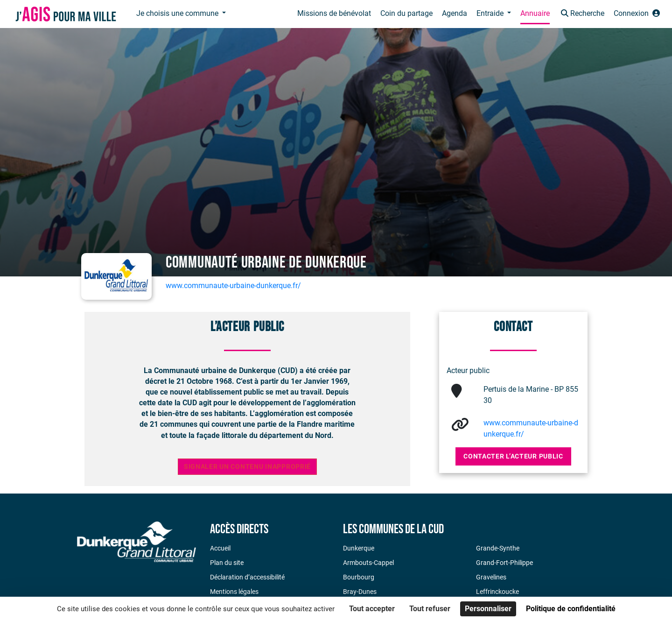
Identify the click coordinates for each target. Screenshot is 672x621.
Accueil (220, 548)
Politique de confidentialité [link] (571, 609)
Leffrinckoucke (497, 592)
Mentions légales (234, 592)
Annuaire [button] (535, 13)
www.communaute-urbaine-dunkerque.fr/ (233, 286)
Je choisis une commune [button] (178, 13)
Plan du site (227, 563)
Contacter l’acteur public (513, 456)
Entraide (491, 13)
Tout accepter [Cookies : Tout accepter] (372, 609)
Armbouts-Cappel (368, 563)
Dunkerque (359, 548)
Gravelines (491, 577)
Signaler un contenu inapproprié (247, 467)
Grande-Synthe (498, 548)
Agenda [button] (455, 13)
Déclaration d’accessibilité (247, 577)
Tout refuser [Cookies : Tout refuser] (430, 609)
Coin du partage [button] (406, 13)
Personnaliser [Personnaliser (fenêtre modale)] (488, 609)
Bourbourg (359, 577)
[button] (582, 14)
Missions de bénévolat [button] (334, 13)
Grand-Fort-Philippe (504, 563)
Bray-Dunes (360, 592)
